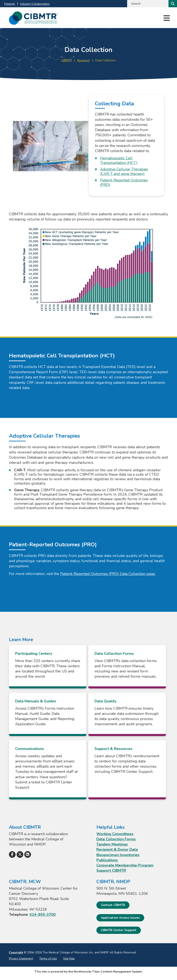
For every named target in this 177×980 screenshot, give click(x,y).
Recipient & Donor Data (117, 849)
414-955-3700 (43, 915)
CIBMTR (66, 60)
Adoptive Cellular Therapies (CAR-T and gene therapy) (124, 171)
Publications (107, 860)
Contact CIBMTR (113, 905)
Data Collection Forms (114, 654)
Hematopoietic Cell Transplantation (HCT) (119, 160)
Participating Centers (34, 654)
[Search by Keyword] (147, 4)
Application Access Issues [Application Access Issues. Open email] (120, 918)
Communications (29, 749)
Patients (10, 4)
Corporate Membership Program (125, 865)
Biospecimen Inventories (118, 855)
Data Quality (106, 701)
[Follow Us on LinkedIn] (28, 854)
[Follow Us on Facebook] (12, 854)
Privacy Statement (21, 958)
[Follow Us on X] (20, 854)
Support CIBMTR (111, 870)
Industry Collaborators (35, 4)
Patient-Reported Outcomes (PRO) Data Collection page (108, 574)
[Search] (172, 4)
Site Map (69, 958)
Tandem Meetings (112, 844)
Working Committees (115, 834)
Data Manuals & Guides (36, 701)
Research (84, 60)
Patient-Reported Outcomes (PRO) (124, 182)
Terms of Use (48, 958)
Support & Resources (114, 749)
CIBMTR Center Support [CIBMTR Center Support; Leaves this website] (119, 930)
